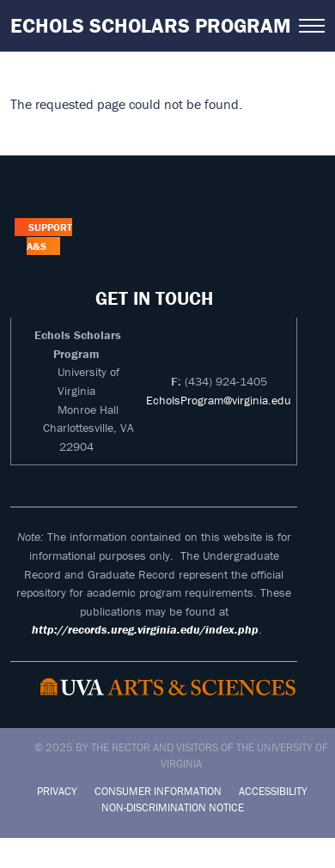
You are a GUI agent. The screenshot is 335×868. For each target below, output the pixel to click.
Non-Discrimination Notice (173, 807)
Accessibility (273, 791)
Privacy (57, 791)
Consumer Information (158, 791)
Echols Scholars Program (151, 25)
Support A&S (49, 237)
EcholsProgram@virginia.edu (219, 400)
